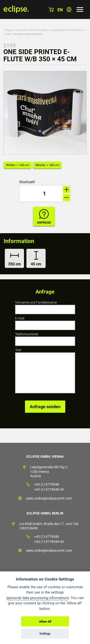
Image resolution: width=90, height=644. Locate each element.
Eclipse (9, 30)
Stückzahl (27, 182)
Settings (45, 634)
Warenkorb (51, 9)
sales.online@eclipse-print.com (49, 498)
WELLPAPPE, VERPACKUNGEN (31, 30)
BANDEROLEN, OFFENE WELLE (67, 30)
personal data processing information (38, 598)
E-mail (20, 318)
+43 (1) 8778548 (47, 484)
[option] (45, 113)
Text (18, 350)
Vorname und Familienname (36, 302)
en (60, 10)
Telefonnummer (27, 334)
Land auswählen (69, 9)
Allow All (45, 622)
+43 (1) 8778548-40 (49, 489)
